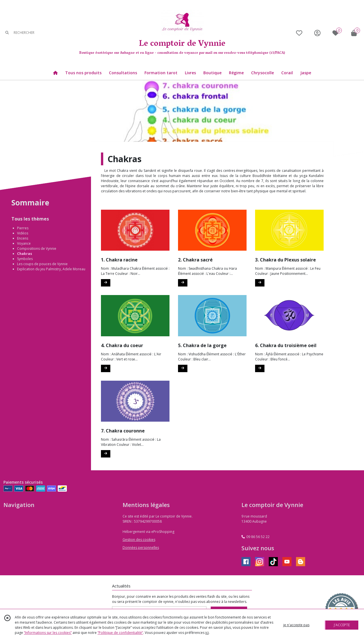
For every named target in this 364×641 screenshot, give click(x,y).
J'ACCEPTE (342, 625)
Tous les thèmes (30, 219)
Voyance (24, 243)
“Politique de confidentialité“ (120, 633)
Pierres (23, 228)
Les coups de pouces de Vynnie (42, 264)
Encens (23, 238)
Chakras (25, 254)
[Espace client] (317, 33)
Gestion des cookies (139, 540)
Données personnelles (141, 548)
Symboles (25, 259)
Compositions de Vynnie (37, 249)
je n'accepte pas (296, 625)
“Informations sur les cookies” (48, 633)
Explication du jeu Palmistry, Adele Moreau (51, 269)
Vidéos (23, 233)
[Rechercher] (7, 33)
